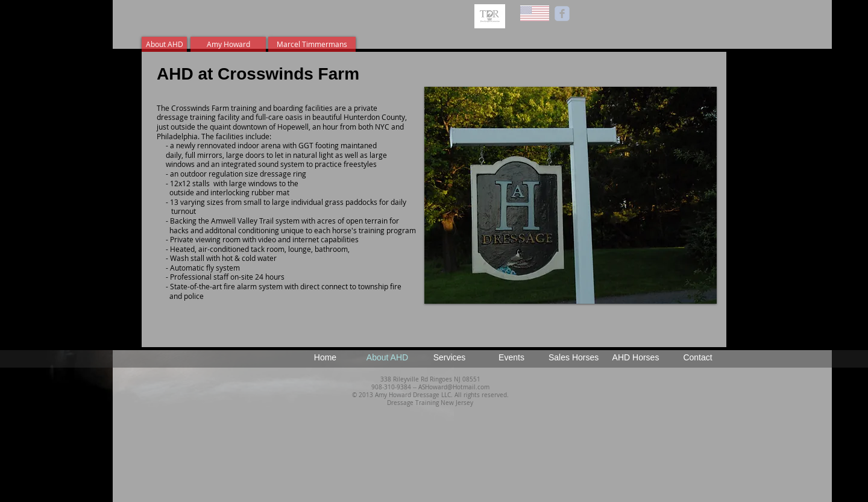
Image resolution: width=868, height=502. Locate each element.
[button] (571, 195)
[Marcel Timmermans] (312, 44)
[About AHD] (164, 44)
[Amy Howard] (228, 44)
